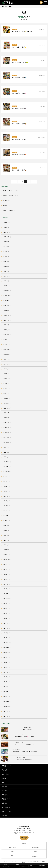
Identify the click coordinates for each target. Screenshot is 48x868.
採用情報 (5, 815)
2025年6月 (6, 261)
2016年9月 (6, 711)
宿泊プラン (5, 787)
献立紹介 (15, 29)
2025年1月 (6, 286)
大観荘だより (6, 795)
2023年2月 (6, 393)
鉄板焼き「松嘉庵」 (8, 210)
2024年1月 (6, 340)
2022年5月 (6, 437)
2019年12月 (6, 560)
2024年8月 (6, 310)
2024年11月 (6, 296)
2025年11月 (6, 237)
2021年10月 (6, 472)
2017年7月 (6, 667)
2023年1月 (6, 398)
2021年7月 (6, 486)
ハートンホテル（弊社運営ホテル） (35, 856)
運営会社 (13, 856)
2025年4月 (6, 271)
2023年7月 (6, 369)
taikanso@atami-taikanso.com (26, 834)
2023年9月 (6, 359)
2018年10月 (6, 599)
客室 (3, 782)
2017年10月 (6, 653)
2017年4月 (6, 682)
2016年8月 (6, 716)
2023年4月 (6, 384)
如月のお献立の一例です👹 (19, 124)
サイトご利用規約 (13, 848)
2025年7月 (6, 256)
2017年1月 (6, 692)
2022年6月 (6, 432)
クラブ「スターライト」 (9, 191)
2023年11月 (6, 349)
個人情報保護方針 (35, 848)
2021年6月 (6, 491)
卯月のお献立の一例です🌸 (19, 93)
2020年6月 (6, 535)
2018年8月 (6, 608)
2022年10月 (6, 413)
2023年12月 (6, 344)
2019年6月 (6, 574)
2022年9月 (6, 418)
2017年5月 (6, 677)
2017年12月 (6, 643)
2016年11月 (6, 701)
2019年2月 (6, 589)
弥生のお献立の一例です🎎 (19, 108)
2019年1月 (6, 594)
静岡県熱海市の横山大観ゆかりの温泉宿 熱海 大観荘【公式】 (24, 822)
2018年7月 (6, 613)
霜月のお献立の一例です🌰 (19, 170)
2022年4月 (6, 442)
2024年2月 (6, 335)
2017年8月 (6, 662)
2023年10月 (6, 354)
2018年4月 (6, 628)
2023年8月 (6, 364)
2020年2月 (6, 550)
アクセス (5, 791)
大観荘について (7, 766)
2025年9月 (6, 247)
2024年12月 (6, 291)
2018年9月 (6, 604)
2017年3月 (6, 687)
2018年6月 (6, 618)
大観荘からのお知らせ (9, 196)
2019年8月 (6, 564)
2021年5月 (6, 496)
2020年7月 (6, 530)
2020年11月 (6, 520)
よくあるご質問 (7, 807)
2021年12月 (6, 462)
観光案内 (5, 205)
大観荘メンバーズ (7, 799)
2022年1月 (6, 457)
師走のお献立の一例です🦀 (19, 155)
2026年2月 (6, 227)
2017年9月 (6, 657)
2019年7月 (6, 569)
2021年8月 (6, 481)
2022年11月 (6, 408)
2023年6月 (6, 374)
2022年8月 (6, 423)
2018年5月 (6, 623)
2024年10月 (6, 300)
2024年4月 (6, 325)
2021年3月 (6, 506)
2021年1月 (6, 516)
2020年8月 (6, 525)
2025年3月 (6, 276)
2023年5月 (6, 379)
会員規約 (13, 851)
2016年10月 (6, 706)
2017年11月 (6, 648)
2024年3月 (6, 330)
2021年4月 (6, 501)
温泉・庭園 (5, 774)
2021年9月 (6, 476)
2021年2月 (6, 511)
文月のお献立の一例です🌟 (19, 47)
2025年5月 (6, 266)
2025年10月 (6, 242)
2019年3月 (6, 584)
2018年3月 (6, 633)
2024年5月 (6, 320)
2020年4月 (6, 540)
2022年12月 (6, 403)
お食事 (4, 778)
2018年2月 (6, 638)
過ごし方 (5, 770)
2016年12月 (6, 696)
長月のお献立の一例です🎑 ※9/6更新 (22, 32)
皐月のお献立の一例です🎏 (19, 78)
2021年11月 (6, 467)
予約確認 (5, 803)
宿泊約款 (35, 851)
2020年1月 (6, 555)
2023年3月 (6, 388)
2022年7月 (6, 428)
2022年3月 (6, 447)
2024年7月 (6, 315)
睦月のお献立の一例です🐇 (19, 139)
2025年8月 (6, 252)
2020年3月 (6, 545)
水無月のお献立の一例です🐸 (20, 62)
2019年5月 (6, 579)
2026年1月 (6, 232)
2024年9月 (6, 305)
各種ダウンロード (7, 811)
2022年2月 (6, 452)
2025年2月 (6, 281)
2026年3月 (6, 222)
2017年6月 (6, 672)
